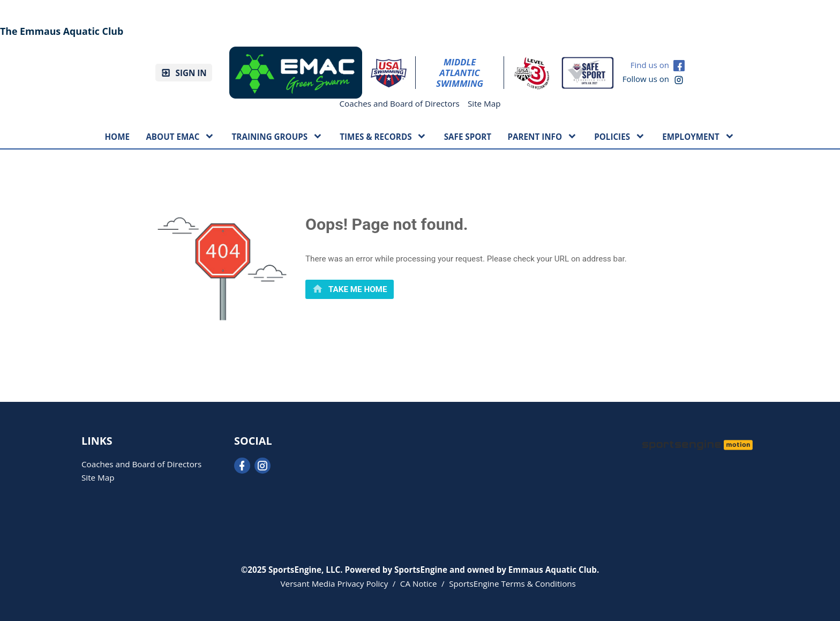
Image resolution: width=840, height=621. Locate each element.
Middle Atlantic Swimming (460, 73)
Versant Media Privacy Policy (335, 583)
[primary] (350, 289)
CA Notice (419, 583)
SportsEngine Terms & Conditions (512, 583)
